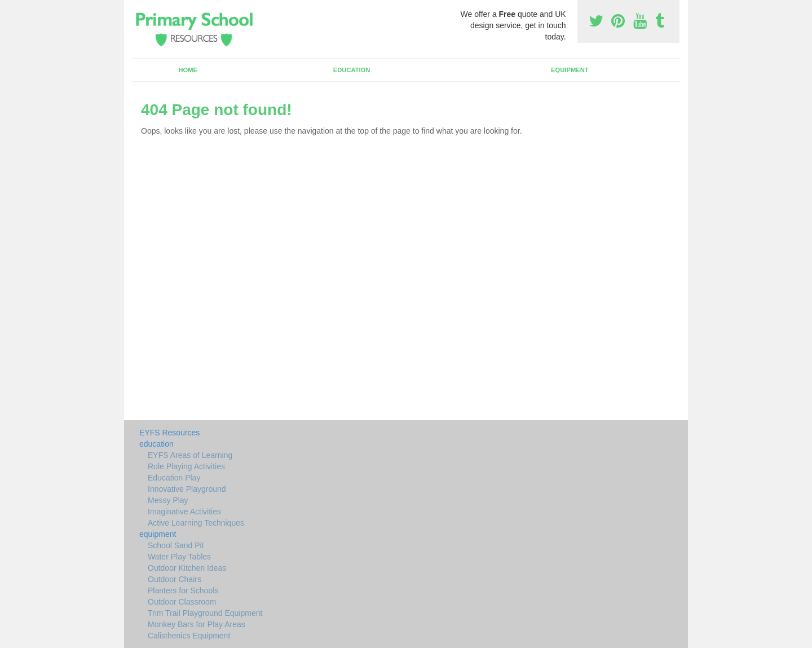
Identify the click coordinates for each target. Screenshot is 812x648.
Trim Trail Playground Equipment (205, 613)
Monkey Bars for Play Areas (197, 624)
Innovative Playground (187, 489)
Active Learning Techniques (196, 523)
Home (188, 70)
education (352, 70)
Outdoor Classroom (182, 602)
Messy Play (168, 500)
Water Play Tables (179, 557)
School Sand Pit (176, 545)
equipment (570, 70)
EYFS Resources (169, 433)
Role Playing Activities (186, 466)
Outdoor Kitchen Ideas (187, 568)
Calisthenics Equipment (189, 636)
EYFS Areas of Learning (190, 455)
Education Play (174, 478)
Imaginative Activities (184, 512)
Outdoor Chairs (175, 579)
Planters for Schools (183, 590)
